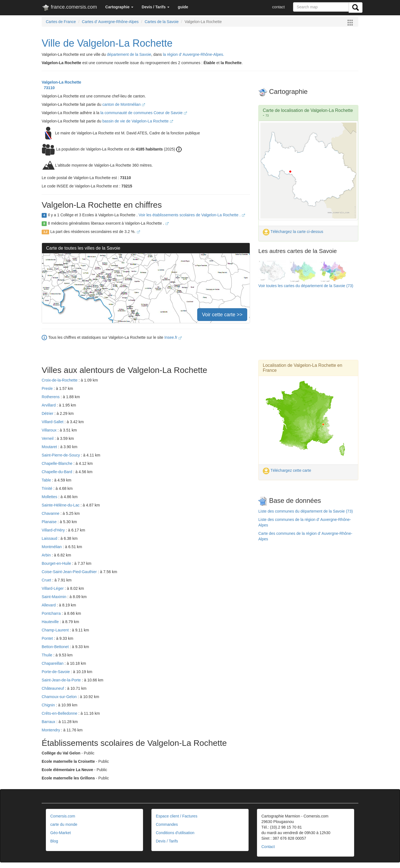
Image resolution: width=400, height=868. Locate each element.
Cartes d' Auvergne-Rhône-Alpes (110, 22)
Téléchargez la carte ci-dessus (293, 232)
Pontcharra (52, 613)
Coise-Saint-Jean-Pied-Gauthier (70, 572)
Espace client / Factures (177, 816)
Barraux (49, 722)
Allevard (49, 605)
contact (278, 7)
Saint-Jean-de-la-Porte (62, 680)
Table (47, 480)
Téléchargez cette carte (287, 470)
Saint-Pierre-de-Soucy (61, 455)
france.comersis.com (69, 8)
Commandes (167, 824)
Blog (54, 841)
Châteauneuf (53, 688)
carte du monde (64, 824)
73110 (48, 88)
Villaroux (50, 430)
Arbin (47, 555)
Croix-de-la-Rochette (60, 380)
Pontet (48, 638)
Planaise (50, 522)
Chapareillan (53, 663)
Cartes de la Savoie (162, 22)
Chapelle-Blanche (57, 463)
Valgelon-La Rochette (61, 82)
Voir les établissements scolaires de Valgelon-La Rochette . (192, 215)
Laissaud (50, 538)
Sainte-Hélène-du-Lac (61, 505)
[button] (119, 7)
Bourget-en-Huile (57, 563)
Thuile (47, 655)
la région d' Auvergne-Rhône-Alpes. (193, 54)
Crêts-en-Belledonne (60, 713)
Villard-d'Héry (54, 530)
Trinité (47, 488)
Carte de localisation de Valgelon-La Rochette (308, 110)
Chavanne (51, 513)
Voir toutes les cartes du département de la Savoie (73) (306, 286)
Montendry (51, 730)
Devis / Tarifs (167, 841)
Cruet (47, 580)
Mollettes (50, 497)
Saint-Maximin (55, 597)
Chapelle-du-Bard (57, 472)
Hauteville (51, 622)
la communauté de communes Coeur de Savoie (144, 113)
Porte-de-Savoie (56, 672)
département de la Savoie (129, 54)
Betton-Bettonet (56, 647)
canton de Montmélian (124, 104)
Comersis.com (63, 816)
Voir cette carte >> (222, 315)
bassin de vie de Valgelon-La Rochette (138, 121)
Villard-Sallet (53, 422)
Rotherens (51, 397)
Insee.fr (173, 337)
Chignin (49, 705)
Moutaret (50, 447)
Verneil (48, 438)
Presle (48, 388)
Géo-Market (61, 833)
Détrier (48, 413)
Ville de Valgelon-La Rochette (107, 43)
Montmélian (52, 547)
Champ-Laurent (56, 630)
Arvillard (49, 405)
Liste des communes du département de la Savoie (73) (306, 511)
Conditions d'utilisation (175, 833)
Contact (268, 847)
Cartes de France (61, 22)
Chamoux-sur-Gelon (60, 697)
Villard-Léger (53, 588)
